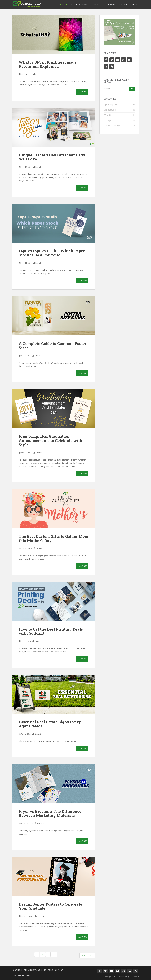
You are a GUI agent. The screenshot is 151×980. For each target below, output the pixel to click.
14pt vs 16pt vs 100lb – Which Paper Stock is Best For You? (52, 253)
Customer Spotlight (128, 5)
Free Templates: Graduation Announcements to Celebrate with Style (51, 441)
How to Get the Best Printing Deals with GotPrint (51, 631)
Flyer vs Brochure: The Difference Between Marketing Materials (50, 813)
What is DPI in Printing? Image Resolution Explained (48, 64)
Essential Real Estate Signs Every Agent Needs (50, 724)
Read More (82, 92)
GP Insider (111, 5)
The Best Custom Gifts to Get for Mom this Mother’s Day (54, 538)
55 (54, 954)
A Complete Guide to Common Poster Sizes (53, 346)
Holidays (107, 120)
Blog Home (62, 5)
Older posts (87, 955)
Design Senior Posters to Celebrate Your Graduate (50, 906)
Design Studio (97, 5)
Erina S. (38, 167)
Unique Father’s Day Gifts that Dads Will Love (52, 157)
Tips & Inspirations (79, 5)
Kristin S (39, 74)
